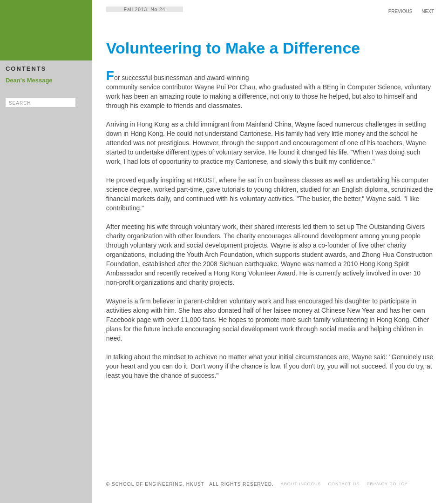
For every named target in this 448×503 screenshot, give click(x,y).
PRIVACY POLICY (387, 484)
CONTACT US (344, 484)
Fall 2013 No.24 (145, 10)
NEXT (428, 11)
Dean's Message (29, 80)
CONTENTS (26, 69)
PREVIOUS (400, 11)
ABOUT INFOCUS (301, 484)
